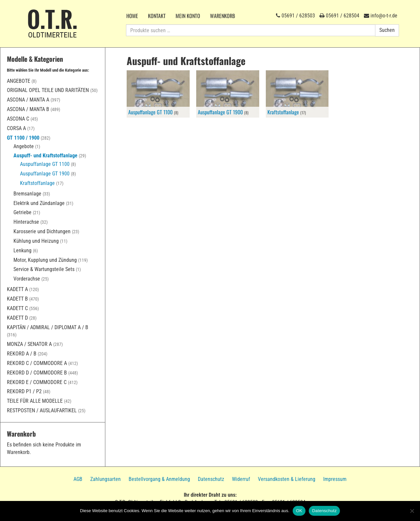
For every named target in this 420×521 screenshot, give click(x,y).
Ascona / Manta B (28, 109)
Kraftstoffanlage (37, 183)
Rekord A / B (22, 354)
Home (132, 16)
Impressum (335, 479)
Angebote (19, 81)
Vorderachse (27, 279)
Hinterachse (26, 222)
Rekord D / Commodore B (37, 373)
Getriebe (22, 212)
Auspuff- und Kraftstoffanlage (45, 156)
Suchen (387, 30)
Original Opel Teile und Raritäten (48, 90)
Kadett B (17, 299)
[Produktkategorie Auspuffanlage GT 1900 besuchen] (228, 94)
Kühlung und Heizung (36, 241)
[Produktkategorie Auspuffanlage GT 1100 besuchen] (158, 94)
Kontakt (157, 16)
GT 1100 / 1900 (23, 138)
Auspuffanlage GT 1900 (45, 174)
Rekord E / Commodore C (37, 382)
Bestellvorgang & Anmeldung (159, 479)
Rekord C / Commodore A (37, 363)
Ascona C (18, 119)
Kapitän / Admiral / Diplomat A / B (48, 327)
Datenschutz (211, 479)
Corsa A (16, 128)
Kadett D (17, 318)
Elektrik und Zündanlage (39, 203)
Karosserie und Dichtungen (42, 231)
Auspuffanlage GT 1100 (45, 164)
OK (299, 511)
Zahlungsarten (105, 479)
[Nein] (412, 511)
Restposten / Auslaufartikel (42, 410)
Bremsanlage (27, 194)
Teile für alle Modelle (35, 401)
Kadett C (17, 308)
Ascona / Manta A (28, 100)
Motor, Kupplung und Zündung (45, 260)
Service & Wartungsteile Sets (44, 269)
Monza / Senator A (29, 344)
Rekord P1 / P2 (24, 391)
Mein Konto (188, 16)
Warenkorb (222, 16)
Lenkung (22, 250)
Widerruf (241, 479)
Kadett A (17, 289)
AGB (78, 479)
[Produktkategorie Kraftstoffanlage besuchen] (297, 94)
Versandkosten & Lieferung (287, 479)
